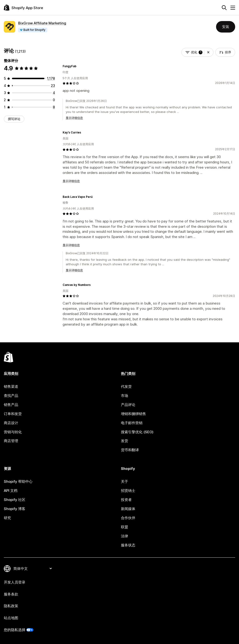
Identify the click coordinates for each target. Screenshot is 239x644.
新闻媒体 (128, 509)
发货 (125, 441)
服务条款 (11, 594)
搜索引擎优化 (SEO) (137, 432)
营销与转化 (13, 432)
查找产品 (11, 396)
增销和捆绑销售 (133, 414)
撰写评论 (14, 119)
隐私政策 (11, 606)
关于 (125, 481)
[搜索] (224, 8)
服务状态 (128, 545)
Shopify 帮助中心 (18, 481)
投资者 (126, 500)
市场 (125, 396)
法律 (125, 536)
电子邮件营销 (132, 423)
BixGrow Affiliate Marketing (42, 23)
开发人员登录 (15, 582)
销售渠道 (11, 386)
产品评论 (128, 405)
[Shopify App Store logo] (23, 8)
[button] (208, 52)
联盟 (125, 527)
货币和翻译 (130, 450)
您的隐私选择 (15, 630)
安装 (226, 27)
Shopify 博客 (15, 509)
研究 (7, 518)
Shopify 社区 (15, 500)
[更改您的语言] (33, 569)
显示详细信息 (74, 118)
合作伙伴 (128, 518)
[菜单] (233, 8)
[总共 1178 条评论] (51, 78)
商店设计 (11, 423)
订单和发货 (13, 414)
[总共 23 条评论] (53, 86)
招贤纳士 (128, 491)
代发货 (126, 386)
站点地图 (11, 618)
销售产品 (11, 405)
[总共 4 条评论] (54, 93)
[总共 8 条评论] (54, 107)
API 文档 (11, 491)
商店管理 (11, 441)
